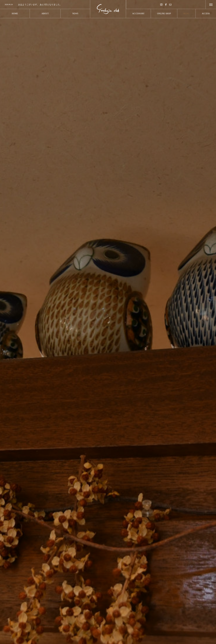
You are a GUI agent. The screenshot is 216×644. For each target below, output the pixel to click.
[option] (45, 5)
